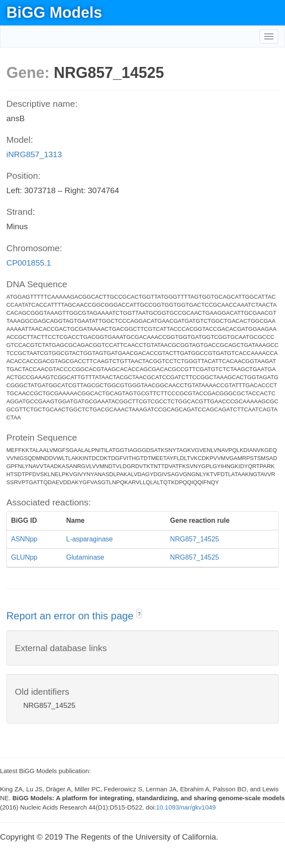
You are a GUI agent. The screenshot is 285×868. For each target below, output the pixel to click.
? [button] (139, 614)
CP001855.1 (29, 263)
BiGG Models (54, 12)
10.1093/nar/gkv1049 (186, 807)
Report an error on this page (71, 616)
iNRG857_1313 (34, 154)
